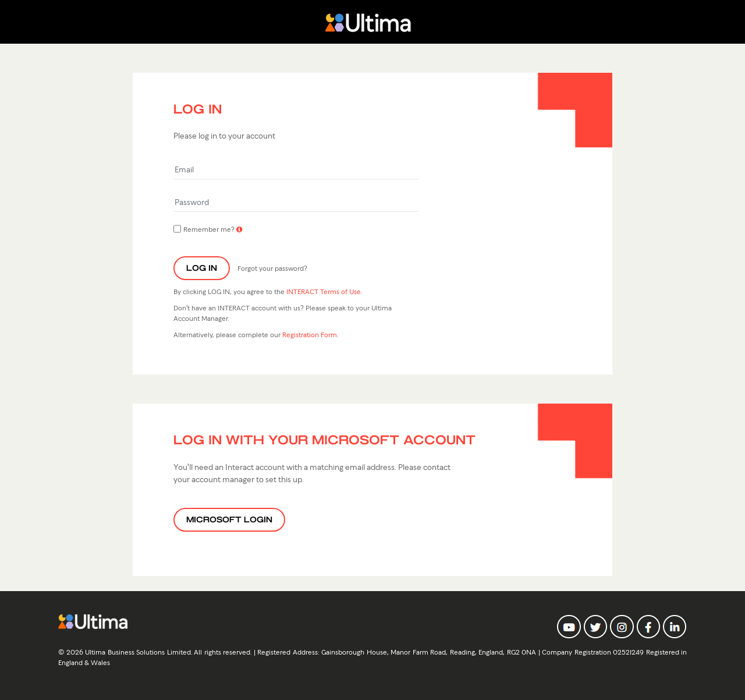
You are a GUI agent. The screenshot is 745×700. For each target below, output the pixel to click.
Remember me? (204, 229)
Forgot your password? (272, 268)
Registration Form (310, 334)
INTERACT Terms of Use (324, 291)
